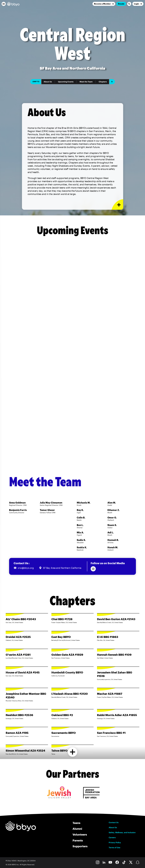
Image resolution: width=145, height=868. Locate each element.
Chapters (103, 82)
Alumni (77, 829)
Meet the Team (86, 82)
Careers (112, 837)
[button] (4, 4)
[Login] (138, 4)
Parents (78, 840)
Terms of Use (114, 847)
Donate (121, 4)
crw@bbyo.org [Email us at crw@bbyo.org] (26, 568)
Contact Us (114, 822)
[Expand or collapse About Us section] (117, 205)
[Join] (104, 4)
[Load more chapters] (72, 752)
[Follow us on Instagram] (93, 569)
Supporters (80, 846)
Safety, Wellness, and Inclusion (122, 832)
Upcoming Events (66, 82)
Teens (76, 823)
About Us (48, 82)
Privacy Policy (115, 842)
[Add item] (112, 82)
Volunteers (80, 834)
